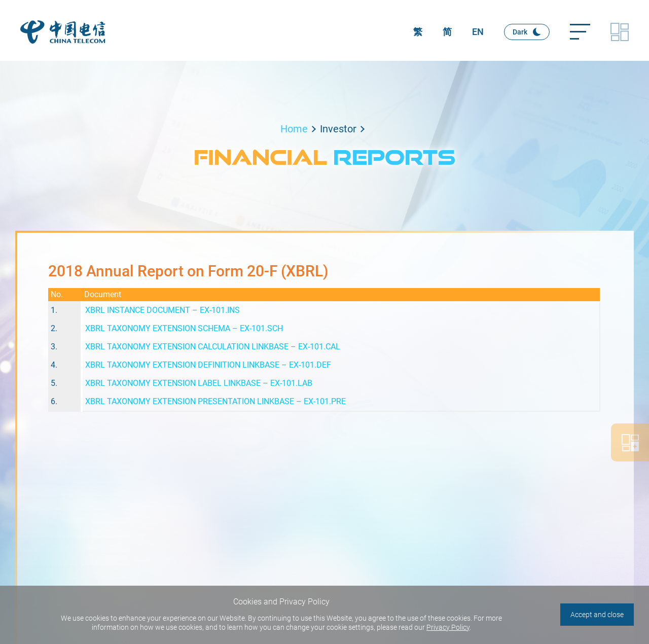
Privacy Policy (448, 627)
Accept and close (597, 615)
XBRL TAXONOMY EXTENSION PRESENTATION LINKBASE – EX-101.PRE (215, 401)
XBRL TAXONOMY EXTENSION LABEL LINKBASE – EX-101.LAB (199, 383)
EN (478, 32)
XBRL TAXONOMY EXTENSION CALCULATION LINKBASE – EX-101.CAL (213, 347)
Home (294, 129)
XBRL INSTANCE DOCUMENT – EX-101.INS (163, 310)
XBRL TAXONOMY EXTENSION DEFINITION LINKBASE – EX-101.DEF (208, 365)
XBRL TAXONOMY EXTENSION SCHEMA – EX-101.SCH (184, 328)
